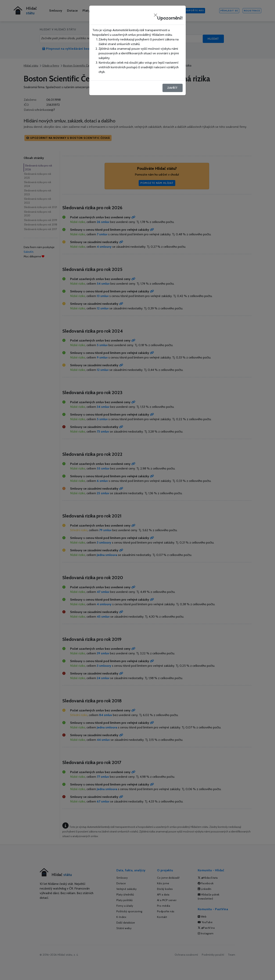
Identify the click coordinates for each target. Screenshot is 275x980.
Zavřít (173, 88)
